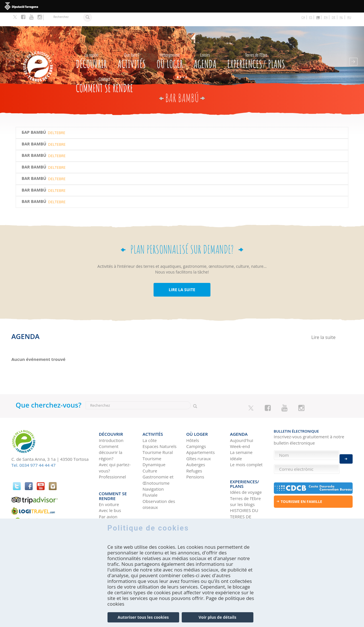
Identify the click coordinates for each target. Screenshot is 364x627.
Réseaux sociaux (246, 507)
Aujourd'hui (242, 423)
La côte (150, 423)
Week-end (240, 429)
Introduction (111, 423)
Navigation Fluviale (153, 475)
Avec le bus (110, 489)
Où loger (170, 46)
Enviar (346, 455)
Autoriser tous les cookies (143, 617)
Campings (196, 429)
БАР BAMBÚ (34, 119)
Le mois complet (246, 447)
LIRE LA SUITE (182, 276)
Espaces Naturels (159, 429)
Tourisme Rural (158, 435)
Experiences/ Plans (256, 46)
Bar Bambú (34, 130)
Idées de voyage (246, 471)
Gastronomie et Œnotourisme (158, 463)
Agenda (205, 46)
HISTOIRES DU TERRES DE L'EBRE (244, 495)
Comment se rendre (105, 70)
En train (107, 501)
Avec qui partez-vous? (115, 450)
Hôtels (193, 423)
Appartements (200, 435)
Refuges (194, 453)
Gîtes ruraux (198, 441)
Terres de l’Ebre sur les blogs (245, 480)
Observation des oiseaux (159, 487)
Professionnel (112, 460)
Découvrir (91, 46)
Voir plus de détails (217, 617)
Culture (150, 453)
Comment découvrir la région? (111, 435)
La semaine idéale (241, 438)
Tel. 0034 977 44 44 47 (33, 451)
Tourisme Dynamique (154, 444)
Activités (132, 46)
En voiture (109, 483)
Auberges (196, 447)
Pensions (195, 460)
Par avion (108, 495)
